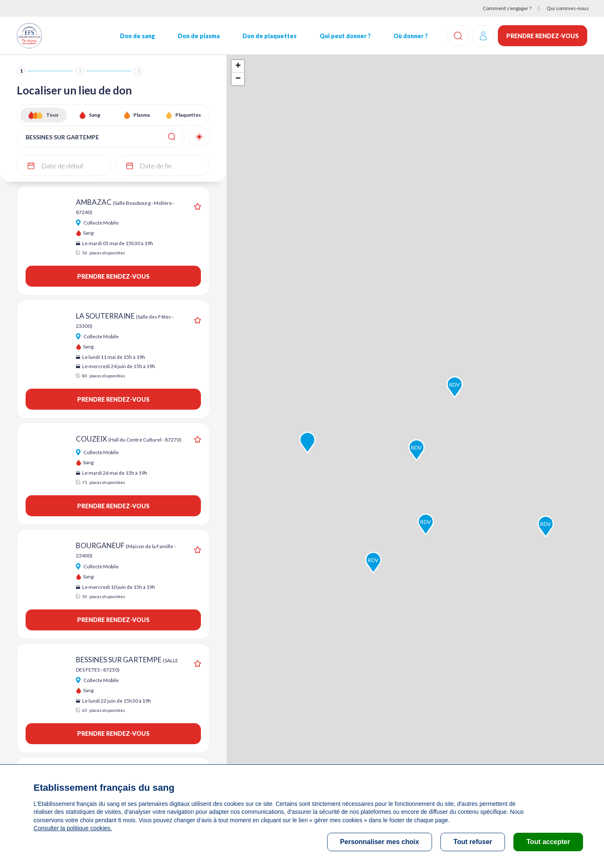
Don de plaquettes (269, 36)
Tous (52, 115)
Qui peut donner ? (345, 36)
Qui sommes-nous (568, 8)
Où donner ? (411, 36)
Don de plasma (199, 36)
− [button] (238, 79)
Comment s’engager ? (507, 8)
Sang (95, 115)
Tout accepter (548, 842)
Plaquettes (188, 115)
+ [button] (238, 66)
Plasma (142, 115)
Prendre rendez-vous (543, 36)
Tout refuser (473, 842)
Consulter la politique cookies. (73, 828)
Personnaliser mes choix (380, 842)
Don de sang (138, 36)
